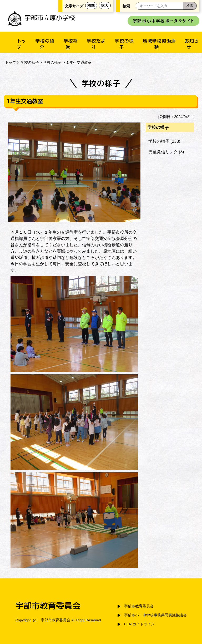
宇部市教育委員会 (139, 606)
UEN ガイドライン (139, 624)
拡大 (105, 6)
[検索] (190, 6)
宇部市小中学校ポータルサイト (163, 21)
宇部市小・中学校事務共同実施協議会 (155, 615)
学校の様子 (30, 62)
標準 (91, 6)
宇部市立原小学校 (41, 18)
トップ (11, 62)
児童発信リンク (163, 152)
